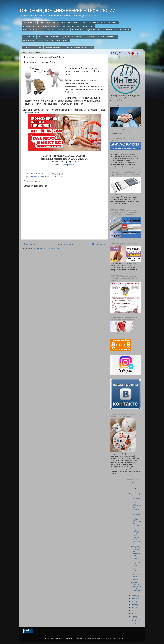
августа (134, 605)
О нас (39, 47)
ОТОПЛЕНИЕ (29, 37)
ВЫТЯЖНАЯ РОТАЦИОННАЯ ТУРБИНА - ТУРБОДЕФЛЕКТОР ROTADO (101, 30)
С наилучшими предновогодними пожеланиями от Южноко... (136, 519)
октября (135, 599)
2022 (132, 482)
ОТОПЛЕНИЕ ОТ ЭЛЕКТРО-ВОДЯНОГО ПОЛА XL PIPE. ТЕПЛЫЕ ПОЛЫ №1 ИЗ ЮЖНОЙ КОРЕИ (77, 37)
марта (134, 617)
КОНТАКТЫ (28, 47)
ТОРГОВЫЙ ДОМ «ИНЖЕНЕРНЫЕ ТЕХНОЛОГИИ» (69, 11)
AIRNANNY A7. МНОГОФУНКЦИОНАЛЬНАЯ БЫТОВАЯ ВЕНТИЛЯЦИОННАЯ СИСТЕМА (58, 26)
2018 (132, 620)
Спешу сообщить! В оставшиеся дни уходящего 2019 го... (136, 574)
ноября (134, 596)
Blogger (121, 638)
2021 (132, 485)
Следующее (29, 244)
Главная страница (64, 244)
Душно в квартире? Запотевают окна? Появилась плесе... (136, 587)
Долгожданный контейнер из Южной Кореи (136, 562)
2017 (132, 623)
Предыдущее (99, 244)
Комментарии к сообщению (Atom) (48, 249)
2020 (132, 488)
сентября (135, 602)
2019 (132, 491)
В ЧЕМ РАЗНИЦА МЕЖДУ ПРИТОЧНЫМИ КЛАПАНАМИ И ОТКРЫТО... (136, 536)
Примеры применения (54, 47)
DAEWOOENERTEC (57, 177)
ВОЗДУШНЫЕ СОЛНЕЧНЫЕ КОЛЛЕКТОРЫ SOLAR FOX (46, 30)
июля (134, 608)
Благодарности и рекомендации (80, 47)
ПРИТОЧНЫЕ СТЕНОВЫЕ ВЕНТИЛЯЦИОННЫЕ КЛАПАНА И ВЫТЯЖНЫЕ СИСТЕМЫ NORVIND (78, 22)
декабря (135, 494)
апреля (134, 614)
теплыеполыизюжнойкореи (39, 177)
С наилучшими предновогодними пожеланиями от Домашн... (136, 503)
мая (133, 611)
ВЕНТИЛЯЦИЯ (30, 22)
